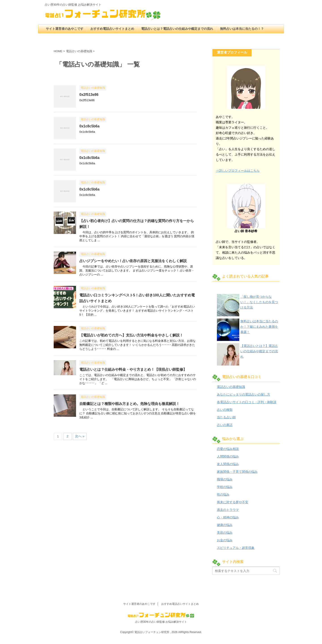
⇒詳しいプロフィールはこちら (238, 171)
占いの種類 (225, 410)
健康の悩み (225, 525)
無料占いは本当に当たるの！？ (242, 29)
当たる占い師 (226, 417)
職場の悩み (225, 479)
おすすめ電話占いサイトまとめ (112, 29)
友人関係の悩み (228, 464)
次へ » (80, 436)
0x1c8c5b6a (89, 126)
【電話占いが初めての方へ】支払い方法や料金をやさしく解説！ (131, 335)
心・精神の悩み (228, 517)
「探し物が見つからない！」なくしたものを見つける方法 (259, 302)
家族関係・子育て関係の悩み (237, 472)
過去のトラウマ (228, 510)
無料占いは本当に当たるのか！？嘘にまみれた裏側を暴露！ (259, 327)
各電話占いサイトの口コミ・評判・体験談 (247, 402)
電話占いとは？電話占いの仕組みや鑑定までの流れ (177, 29)
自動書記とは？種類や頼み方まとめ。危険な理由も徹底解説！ (129, 404)
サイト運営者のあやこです (65, 29)
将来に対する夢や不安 (233, 502)
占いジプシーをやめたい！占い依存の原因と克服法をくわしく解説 (133, 261)
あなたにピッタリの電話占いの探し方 (244, 394)
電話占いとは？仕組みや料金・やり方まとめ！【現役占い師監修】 (133, 369)
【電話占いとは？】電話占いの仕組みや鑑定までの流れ (259, 351)
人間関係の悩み (228, 456)
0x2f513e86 (89, 95)
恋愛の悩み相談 (228, 449)
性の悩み (223, 494)
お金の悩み (225, 540)
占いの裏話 (225, 425)
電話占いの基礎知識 (231, 387)
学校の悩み (225, 487)
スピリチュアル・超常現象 (236, 548)
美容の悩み (225, 533)
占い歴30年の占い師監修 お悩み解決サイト (161, 622)
